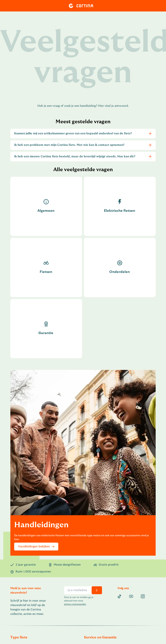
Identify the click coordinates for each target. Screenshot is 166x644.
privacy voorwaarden (75, 604)
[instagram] (143, 596)
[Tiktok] (119, 596)
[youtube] (131, 596)
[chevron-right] (97, 590)
